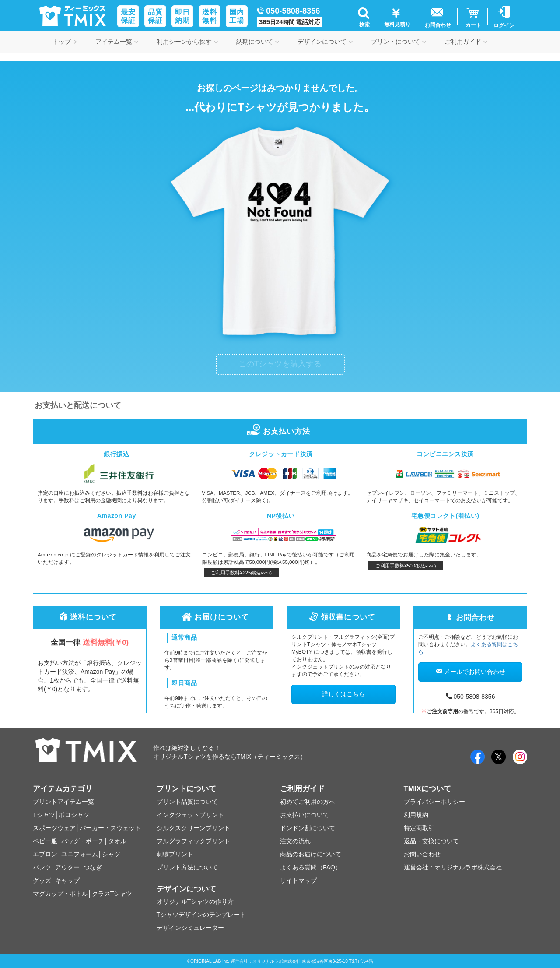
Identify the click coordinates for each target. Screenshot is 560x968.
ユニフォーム (80, 854)
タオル (117, 841)
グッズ (42, 880)
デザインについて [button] (325, 42)
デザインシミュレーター (190, 928)
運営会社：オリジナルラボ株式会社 (453, 867)
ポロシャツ (74, 815)
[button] (363, 17)
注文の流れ (295, 841)
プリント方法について (187, 867)
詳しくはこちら (343, 694)
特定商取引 (419, 828)
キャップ (67, 880)
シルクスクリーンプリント (193, 828)
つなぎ (93, 867)
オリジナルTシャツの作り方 (195, 901)
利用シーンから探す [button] (187, 42)
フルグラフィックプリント (193, 841)
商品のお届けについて (311, 854)
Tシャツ (44, 815)
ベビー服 (45, 841)
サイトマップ (298, 880)
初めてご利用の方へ (308, 802)
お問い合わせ (422, 854)
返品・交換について (431, 841)
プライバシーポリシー (434, 802)
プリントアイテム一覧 (63, 802)
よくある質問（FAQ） (311, 867)
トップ (65, 42)
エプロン (45, 854)
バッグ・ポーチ (83, 841)
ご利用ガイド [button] (466, 42)
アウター (67, 867)
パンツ (42, 867)
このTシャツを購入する (280, 364)
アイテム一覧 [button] (117, 42)
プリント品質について (187, 802)
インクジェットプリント (190, 815)
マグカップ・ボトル (60, 894)
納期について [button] (258, 42)
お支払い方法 (280, 431)
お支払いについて (304, 815)
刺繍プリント (175, 854)
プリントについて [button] (399, 42)
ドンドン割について (308, 828)
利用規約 (416, 815)
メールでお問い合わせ (471, 672)
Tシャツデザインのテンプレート (201, 915)
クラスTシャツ (112, 894)
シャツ (111, 854)
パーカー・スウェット (110, 828)
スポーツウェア (54, 828)
